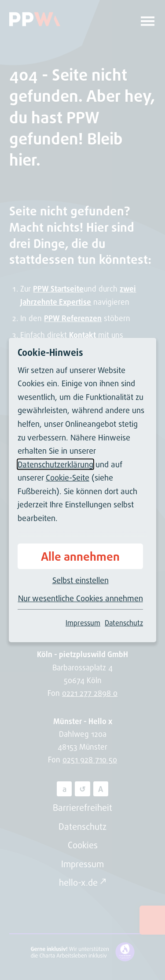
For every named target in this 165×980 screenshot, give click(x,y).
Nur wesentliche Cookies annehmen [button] (81, 598)
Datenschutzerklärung (55, 464)
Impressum (83, 623)
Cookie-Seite (68, 477)
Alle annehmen (80, 556)
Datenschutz (124, 623)
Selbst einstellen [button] (81, 580)
